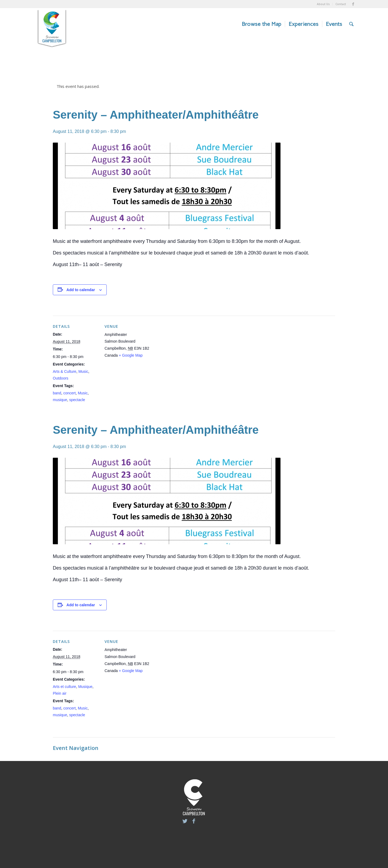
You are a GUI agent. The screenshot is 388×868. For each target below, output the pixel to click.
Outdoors (61, 378)
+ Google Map (131, 355)
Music (83, 371)
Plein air (60, 693)
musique (60, 400)
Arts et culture (64, 687)
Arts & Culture (65, 371)
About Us (323, 4)
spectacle (77, 400)
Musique (85, 687)
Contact (341, 4)
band (57, 393)
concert (70, 393)
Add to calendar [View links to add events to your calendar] (81, 290)
